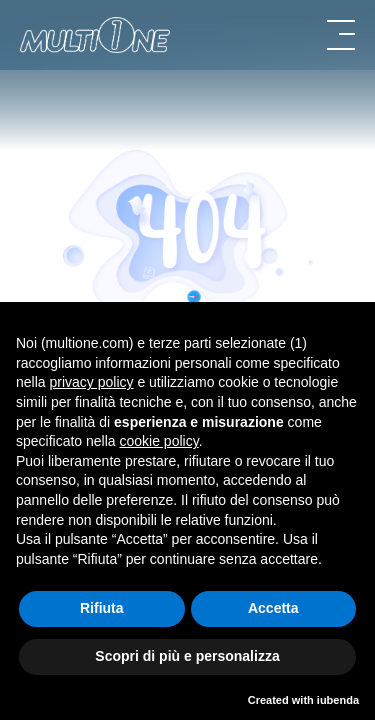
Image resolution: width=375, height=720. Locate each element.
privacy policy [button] (91, 382)
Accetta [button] (273, 608)
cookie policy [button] (159, 441)
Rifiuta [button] (102, 608)
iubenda (338, 700)
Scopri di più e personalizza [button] (187, 656)
